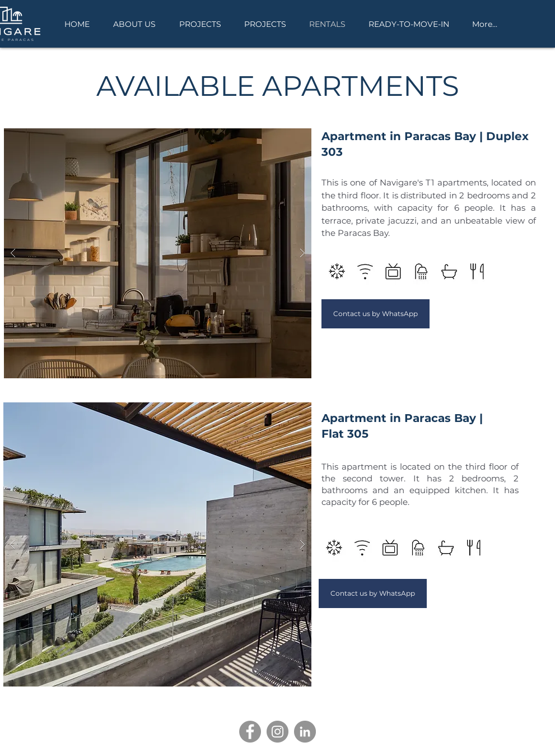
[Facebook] (250, 732)
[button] (158, 253)
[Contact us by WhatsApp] (376, 314)
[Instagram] (277, 732)
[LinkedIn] (305, 732)
